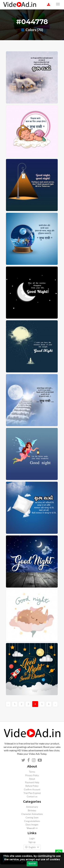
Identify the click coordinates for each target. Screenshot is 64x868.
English (32, 847)
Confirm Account (32, 790)
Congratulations (32, 821)
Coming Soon (32, 818)
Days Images (32, 825)
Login (32, 839)
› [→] (55, 704)
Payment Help (32, 783)
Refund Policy (32, 786)
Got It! (32, 864)
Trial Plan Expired (32, 793)
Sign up (32, 842)
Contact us (32, 797)
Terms (32, 772)
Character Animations (32, 814)
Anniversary (32, 807)
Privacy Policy (32, 775)
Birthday (32, 811)
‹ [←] (8, 704)
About (32, 779)
